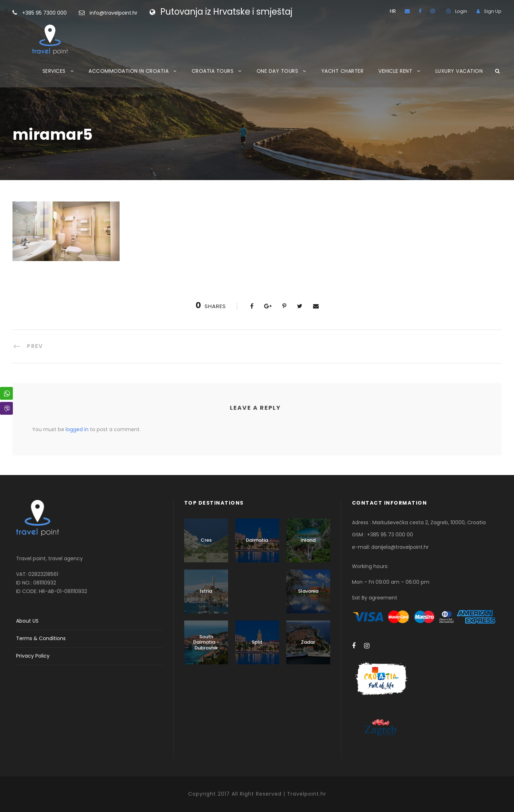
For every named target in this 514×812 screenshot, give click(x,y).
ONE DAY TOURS (278, 71)
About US (27, 621)
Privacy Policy (33, 656)
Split (257, 642)
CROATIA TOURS (213, 71)
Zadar (308, 642)
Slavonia (308, 591)
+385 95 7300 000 (56, 13)
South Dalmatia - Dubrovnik (206, 642)
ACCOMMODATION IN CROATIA (128, 71)
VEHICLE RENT (395, 71)
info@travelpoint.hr (114, 13)
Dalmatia (257, 540)
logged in (77, 429)
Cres (206, 540)
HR (393, 11)
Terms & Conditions (41, 638)
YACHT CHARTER (342, 71)
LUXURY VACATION (459, 71)
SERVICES (54, 71)
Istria (206, 591)
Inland (308, 540)
